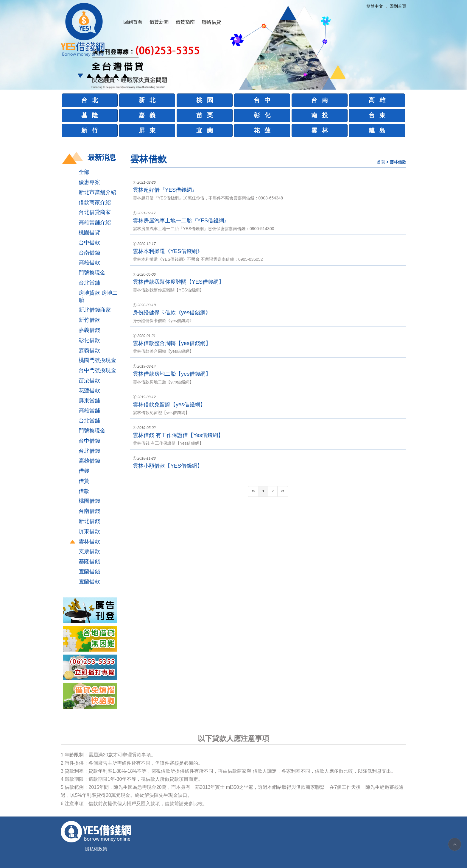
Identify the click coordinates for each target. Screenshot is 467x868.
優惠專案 (89, 182)
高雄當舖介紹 (95, 222)
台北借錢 (89, 451)
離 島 (377, 130)
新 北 (147, 100)
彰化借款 (89, 340)
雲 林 (320, 130)
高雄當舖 (89, 410)
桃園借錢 (89, 501)
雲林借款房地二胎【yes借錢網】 (172, 374)
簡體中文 (375, 6)
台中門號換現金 (97, 370)
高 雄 (377, 100)
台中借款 (89, 243)
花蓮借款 (89, 391)
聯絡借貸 (211, 22)
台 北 (90, 100)
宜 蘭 (205, 130)
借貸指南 (185, 22)
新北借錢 (89, 521)
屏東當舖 (89, 401)
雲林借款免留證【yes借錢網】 (169, 405)
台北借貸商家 (95, 212)
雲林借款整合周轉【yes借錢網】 (172, 343)
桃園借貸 (89, 232)
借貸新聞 (159, 22)
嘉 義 (147, 115)
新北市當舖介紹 (97, 192)
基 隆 (90, 115)
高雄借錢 (89, 461)
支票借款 (89, 551)
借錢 (84, 471)
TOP (455, 844)
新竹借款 (89, 320)
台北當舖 (89, 283)
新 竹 (90, 130)
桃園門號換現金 (97, 360)
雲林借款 (89, 541)
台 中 (262, 100)
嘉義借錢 (89, 330)
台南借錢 (89, 253)
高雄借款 (89, 263)
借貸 (84, 481)
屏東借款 (89, 531)
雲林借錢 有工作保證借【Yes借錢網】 (178, 435)
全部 (84, 172)
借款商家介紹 (95, 202)
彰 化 (262, 115)
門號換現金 (92, 273)
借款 (84, 491)
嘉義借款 (89, 350)
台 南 (320, 100)
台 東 (377, 115)
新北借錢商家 (95, 310)
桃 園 (205, 100)
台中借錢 (89, 441)
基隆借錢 (89, 561)
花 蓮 (262, 130)
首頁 (381, 162)
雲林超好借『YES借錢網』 (165, 190)
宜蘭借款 (89, 582)
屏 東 (147, 130)
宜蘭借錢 (89, 572)
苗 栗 (205, 115)
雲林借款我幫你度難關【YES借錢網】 (178, 282)
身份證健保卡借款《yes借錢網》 (172, 313)
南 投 (320, 115)
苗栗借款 (89, 380)
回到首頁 (133, 22)
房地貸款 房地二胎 (98, 296)
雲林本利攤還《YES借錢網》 (168, 251)
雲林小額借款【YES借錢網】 (168, 466)
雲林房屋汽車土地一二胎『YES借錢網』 (181, 221)
